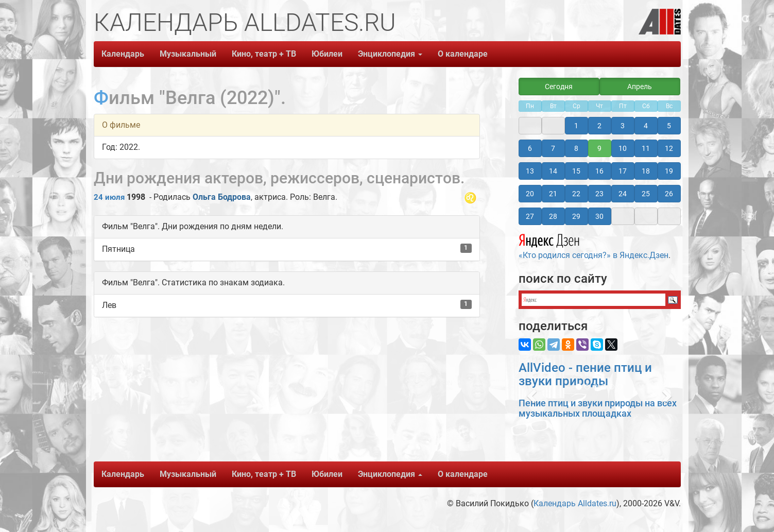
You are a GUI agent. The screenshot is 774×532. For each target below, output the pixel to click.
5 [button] (669, 126)
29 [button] (576, 216)
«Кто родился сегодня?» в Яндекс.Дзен (594, 245)
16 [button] (599, 171)
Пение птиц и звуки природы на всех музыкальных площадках (598, 408)
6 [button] (530, 148)
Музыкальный (188, 54)
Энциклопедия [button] (390, 54)
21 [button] (553, 194)
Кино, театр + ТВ (264, 54)
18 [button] (646, 171)
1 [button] (576, 126)
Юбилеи (327, 54)
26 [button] (669, 194)
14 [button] (553, 171)
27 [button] (530, 216)
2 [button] (599, 126)
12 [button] (669, 148)
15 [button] (576, 171)
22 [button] (576, 194)
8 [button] (576, 148)
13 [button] (530, 171)
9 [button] (599, 148)
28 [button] (553, 216)
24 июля (109, 197)
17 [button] (623, 171)
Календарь (123, 54)
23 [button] (599, 194)
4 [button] (646, 126)
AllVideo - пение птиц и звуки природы (585, 374)
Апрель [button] (640, 87)
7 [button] (553, 148)
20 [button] (530, 194)
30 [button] (599, 216)
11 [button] (646, 148)
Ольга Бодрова (222, 197)
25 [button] (646, 194)
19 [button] (669, 171)
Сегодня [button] (559, 87)
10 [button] (623, 148)
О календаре (463, 54)
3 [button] (623, 126)
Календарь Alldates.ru (575, 503)
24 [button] (623, 194)
